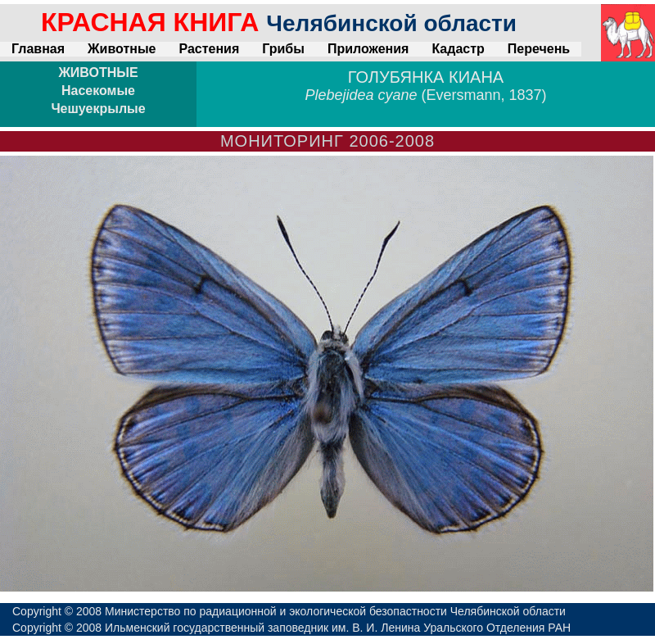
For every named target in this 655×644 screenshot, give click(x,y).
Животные (122, 49)
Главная (38, 49)
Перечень (539, 49)
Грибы (283, 49)
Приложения (368, 49)
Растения (209, 49)
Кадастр (458, 49)
